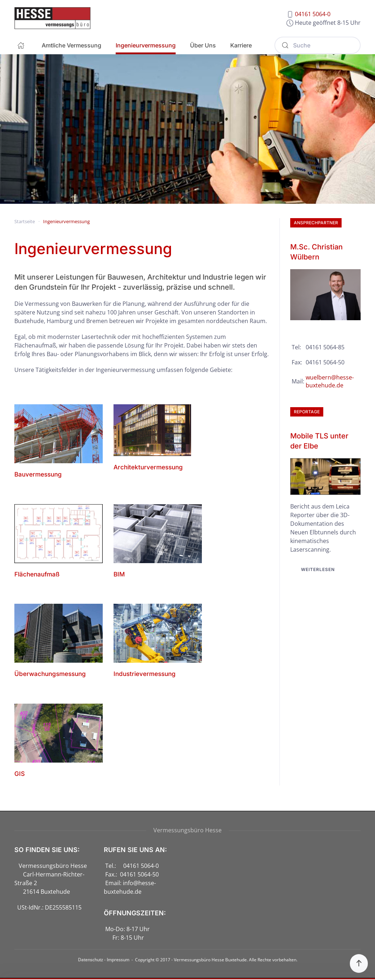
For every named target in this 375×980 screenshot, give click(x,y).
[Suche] (318, 45)
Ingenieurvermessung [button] (146, 45)
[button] (359, 963)
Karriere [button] (241, 45)
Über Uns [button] (203, 45)
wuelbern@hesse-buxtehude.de (330, 381)
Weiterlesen (318, 569)
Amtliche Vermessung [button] (71, 45)
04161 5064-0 (313, 14)
